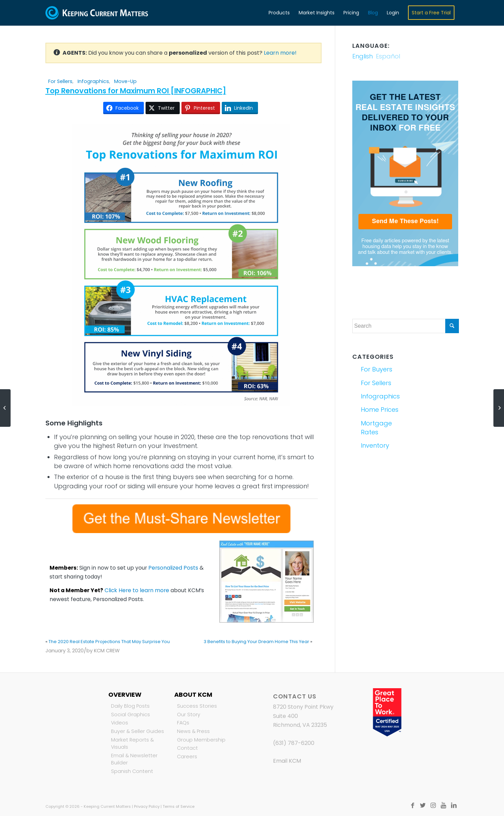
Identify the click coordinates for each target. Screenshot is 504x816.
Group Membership (201, 740)
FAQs (183, 723)
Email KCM (287, 761)
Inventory (375, 445)
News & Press (193, 731)
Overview (125, 695)
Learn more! (280, 53)
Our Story (189, 715)
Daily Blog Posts (130, 706)
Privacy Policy (147, 806)
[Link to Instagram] (433, 805)
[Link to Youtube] (444, 805)
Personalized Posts (173, 568)
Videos (120, 723)
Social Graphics (131, 715)
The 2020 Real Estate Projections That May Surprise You (109, 642)
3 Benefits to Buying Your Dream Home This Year (256, 642)
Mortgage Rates (376, 428)
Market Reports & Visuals (132, 744)
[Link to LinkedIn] (454, 805)
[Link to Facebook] (413, 805)
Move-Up (125, 81)
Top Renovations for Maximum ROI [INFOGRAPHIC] (136, 91)
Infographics (93, 81)
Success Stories (197, 706)
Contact (187, 748)
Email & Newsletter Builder (134, 759)
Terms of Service (179, 806)
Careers (187, 757)
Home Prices (380, 410)
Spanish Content (132, 771)
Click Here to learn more (137, 590)
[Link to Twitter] (423, 805)
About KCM (193, 695)
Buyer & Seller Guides (138, 731)
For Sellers (60, 81)
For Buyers (377, 369)
